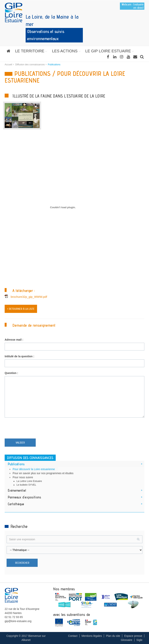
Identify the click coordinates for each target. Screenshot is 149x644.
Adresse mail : (14, 340)
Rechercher (22, 563)
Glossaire (127, 640)
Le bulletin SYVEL (26, 485)
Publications (16, 464)
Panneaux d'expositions (24, 497)
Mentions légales (92, 636)
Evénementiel (17, 490)
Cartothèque (16, 504)
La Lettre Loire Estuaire (29, 481)
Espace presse (133, 636)
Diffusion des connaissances (30, 65)
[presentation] (34, 429)
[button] (31, 51)
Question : (11, 373)
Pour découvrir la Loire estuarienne (34, 469)
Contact (73, 636)
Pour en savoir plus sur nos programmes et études (43, 473)
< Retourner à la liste (21, 309)
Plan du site (113, 636)
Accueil (8, 65)
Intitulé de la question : (19, 356)
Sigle (139, 640)
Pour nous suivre (23, 477)
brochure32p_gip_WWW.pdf (29, 297)
